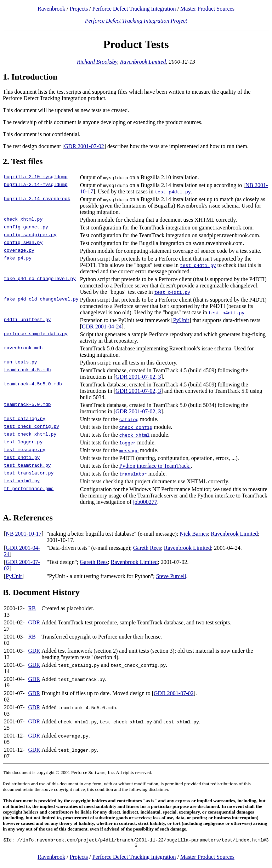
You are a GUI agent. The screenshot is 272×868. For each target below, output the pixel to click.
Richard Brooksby (97, 62)
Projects (79, 9)
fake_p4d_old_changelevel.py (41, 300)
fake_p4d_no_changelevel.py (40, 279)
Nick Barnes (194, 534)
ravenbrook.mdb (23, 349)
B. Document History (41, 592)
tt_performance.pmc (29, 489)
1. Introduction (30, 77)
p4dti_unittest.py (27, 320)
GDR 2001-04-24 (102, 327)
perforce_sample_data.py (36, 334)
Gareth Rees (147, 548)
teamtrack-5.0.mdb (27, 405)
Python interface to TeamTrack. (155, 466)
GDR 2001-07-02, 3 (138, 377)
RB (32, 608)
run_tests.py (21, 363)
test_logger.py (23, 443)
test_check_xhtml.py (30, 435)
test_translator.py (29, 474)
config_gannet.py (26, 228)
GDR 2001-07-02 (84, 146)
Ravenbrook (51, 9)
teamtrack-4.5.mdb (27, 371)
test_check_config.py (32, 427)
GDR (34, 622)
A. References (28, 518)
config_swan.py (23, 243)
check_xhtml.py (23, 220)
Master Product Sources (207, 9)
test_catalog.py (25, 419)
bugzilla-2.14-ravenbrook (37, 199)
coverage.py (19, 251)
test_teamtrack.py (27, 466)
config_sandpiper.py (30, 235)
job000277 (145, 502)
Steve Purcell (171, 576)
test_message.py (25, 450)
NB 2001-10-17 (24, 534)
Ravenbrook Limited (143, 62)
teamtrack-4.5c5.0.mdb (33, 385)
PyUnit (181, 320)
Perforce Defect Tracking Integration (134, 9)
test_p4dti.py (22, 458)
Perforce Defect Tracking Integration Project (136, 21)
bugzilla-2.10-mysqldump (36, 177)
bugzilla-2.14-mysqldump (36, 185)
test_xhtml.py (22, 482)
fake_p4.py (18, 259)
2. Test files (23, 161)
